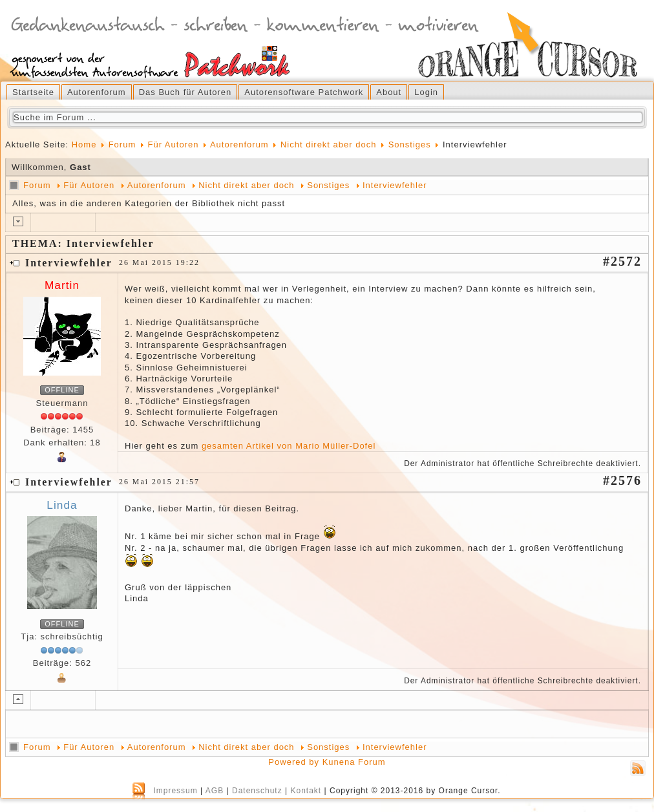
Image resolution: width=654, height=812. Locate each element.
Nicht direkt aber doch (328, 144)
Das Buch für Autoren (185, 92)
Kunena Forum (354, 762)
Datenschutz (257, 791)
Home (84, 144)
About (389, 92)
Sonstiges (410, 144)
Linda (62, 505)
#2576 (622, 480)
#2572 (622, 261)
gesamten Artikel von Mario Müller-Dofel (289, 446)
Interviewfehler (395, 185)
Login (426, 92)
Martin (62, 285)
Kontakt (306, 791)
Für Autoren (173, 144)
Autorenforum (97, 92)
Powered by (294, 762)
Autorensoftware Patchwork (304, 92)
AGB (215, 791)
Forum (122, 144)
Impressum (175, 791)
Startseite (33, 92)
